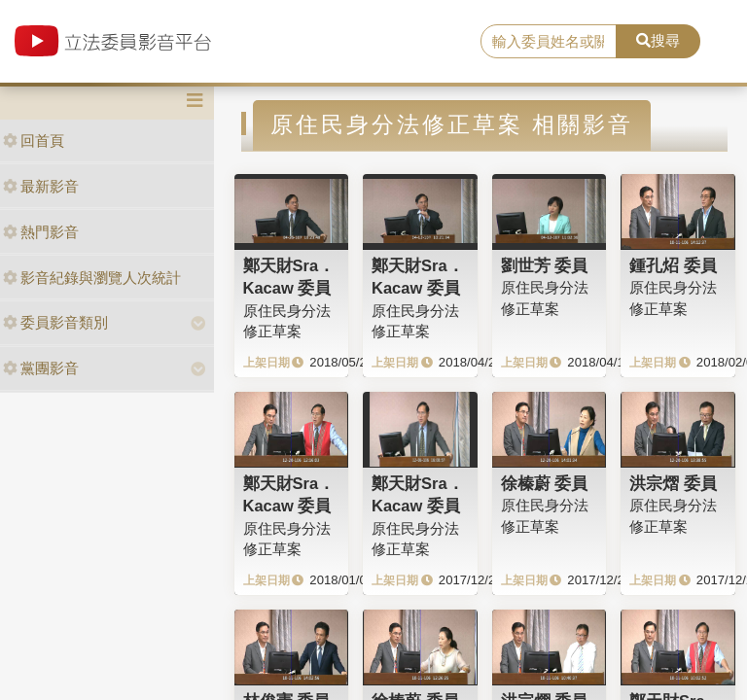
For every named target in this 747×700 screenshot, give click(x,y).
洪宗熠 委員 (673, 483)
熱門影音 (41, 232)
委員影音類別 (55, 322)
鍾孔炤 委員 (673, 265)
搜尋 (658, 40)
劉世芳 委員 (545, 265)
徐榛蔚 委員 (545, 483)
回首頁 (34, 140)
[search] (549, 42)
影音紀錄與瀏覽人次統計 (92, 278)
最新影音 (41, 186)
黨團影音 (41, 368)
